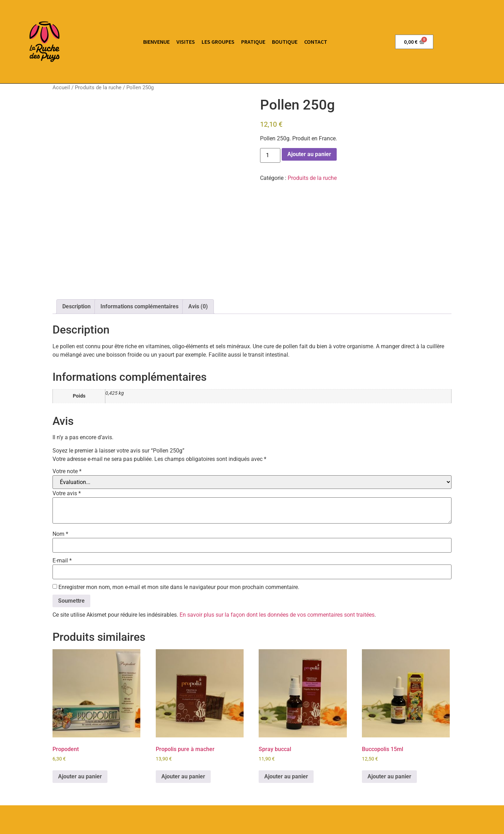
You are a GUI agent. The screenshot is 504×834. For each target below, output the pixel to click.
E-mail (62, 497)
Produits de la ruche (98, 87)
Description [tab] (76, 243)
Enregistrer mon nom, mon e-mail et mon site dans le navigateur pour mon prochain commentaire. (179, 524)
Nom (60, 470)
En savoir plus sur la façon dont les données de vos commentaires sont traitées (277, 551)
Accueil (61, 87)
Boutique (285, 42)
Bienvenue (156, 42)
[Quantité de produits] (270, 155)
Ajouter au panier (309, 154)
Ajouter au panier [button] (80, 713)
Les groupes (218, 42)
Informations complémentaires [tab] (139, 243)
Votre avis (67, 430)
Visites (186, 42)
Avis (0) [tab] (198, 243)
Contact (316, 42)
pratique (253, 42)
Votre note (67, 408)
